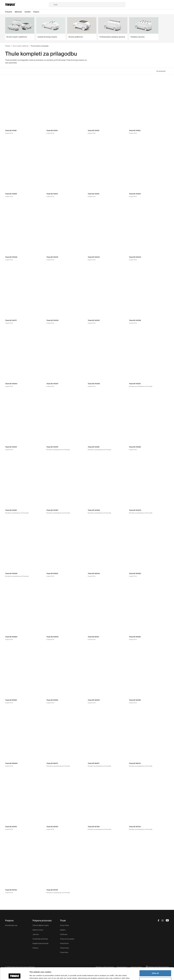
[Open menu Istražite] (29, 12)
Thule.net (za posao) (67, 939)
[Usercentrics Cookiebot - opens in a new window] (15, 976)
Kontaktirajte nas (11, 925)
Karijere (63, 930)
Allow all (155, 962)
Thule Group (64, 948)
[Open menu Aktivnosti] (20, 12)
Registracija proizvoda (40, 943)
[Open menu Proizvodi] (10, 12)
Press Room (64, 943)
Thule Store (64, 952)
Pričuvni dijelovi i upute (41, 925)
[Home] (27, 5)
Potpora (35, 948)
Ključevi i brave (38, 930)
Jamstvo (36, 934)
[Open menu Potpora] (38, 12)
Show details (35, 976)
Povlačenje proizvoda (40, 939)
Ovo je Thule (64, 925)
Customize (155, 969)
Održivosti (64, 934)
